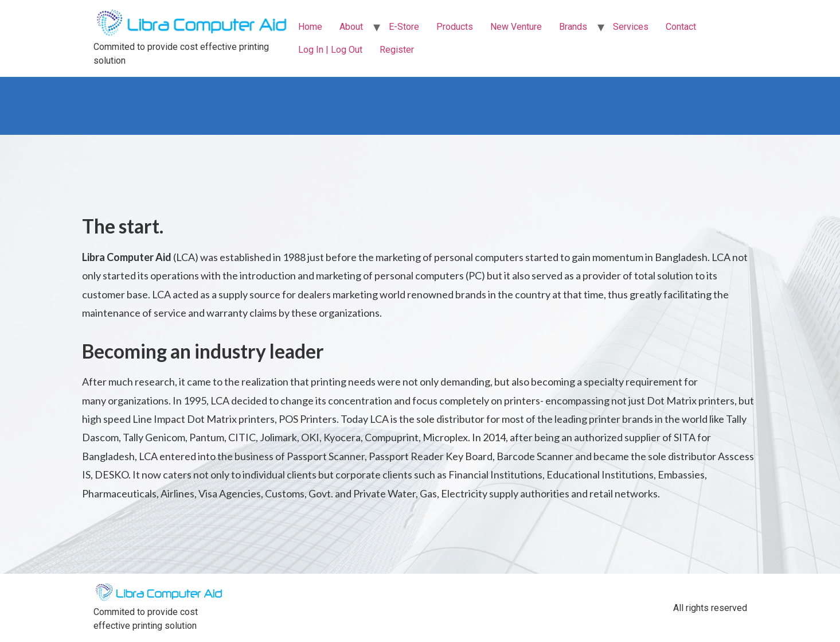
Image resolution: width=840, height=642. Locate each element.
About (351, 27)
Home (310, 27)
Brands (573, 27)
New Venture (516, 27)
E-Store (404, 27)
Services (631, 27)
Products (455, 27)
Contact (681, 27)
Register (397, 50)
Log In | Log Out (330, 50)
